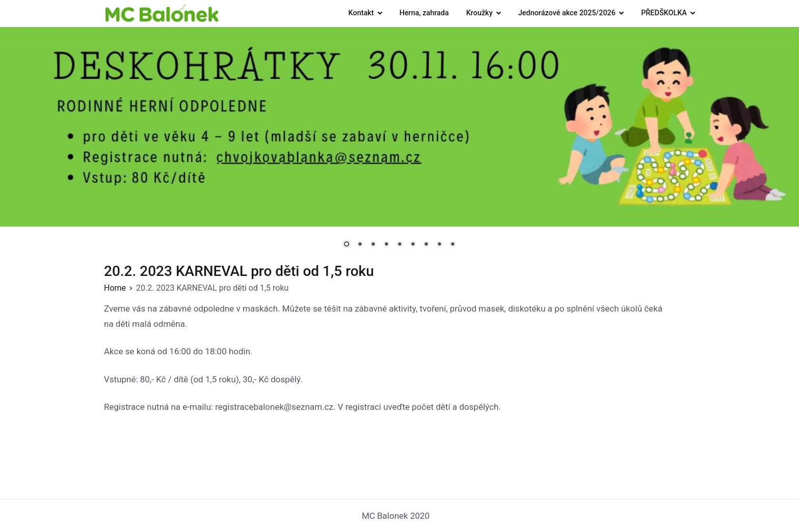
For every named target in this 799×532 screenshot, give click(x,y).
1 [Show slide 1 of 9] (347, 245)
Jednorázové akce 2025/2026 (567, 13)
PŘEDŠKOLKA (664, 13)
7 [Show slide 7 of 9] (426, 245)
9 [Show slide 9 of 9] (452, 245)
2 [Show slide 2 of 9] (360, 245)
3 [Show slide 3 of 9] (373, 245)
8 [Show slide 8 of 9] (439, 245)
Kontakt (361, 13)
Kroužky (480, 13)
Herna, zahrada (424, 13)
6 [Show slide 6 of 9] (413, 245)
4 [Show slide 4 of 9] (386, 245)
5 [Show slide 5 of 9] (400, 245)
